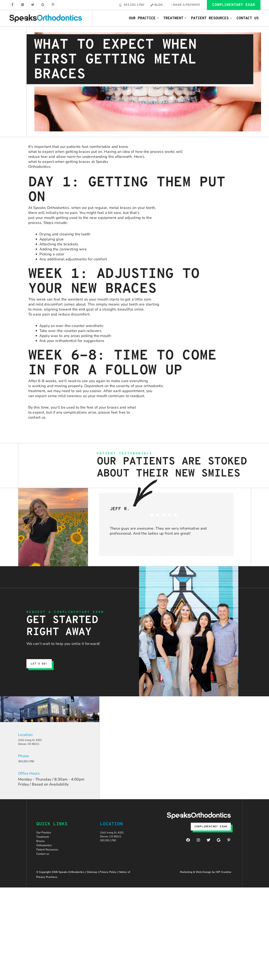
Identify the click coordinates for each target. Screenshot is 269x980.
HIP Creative (224, 891)
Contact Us (248, 18)
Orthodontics (47, 858)
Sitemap (92, 891)
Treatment (175, 18)
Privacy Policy (108, 891)
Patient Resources (212, 18)
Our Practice (144, 18)
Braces (42, 851)
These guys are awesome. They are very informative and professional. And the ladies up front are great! (158, 531)
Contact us (45, 872)
